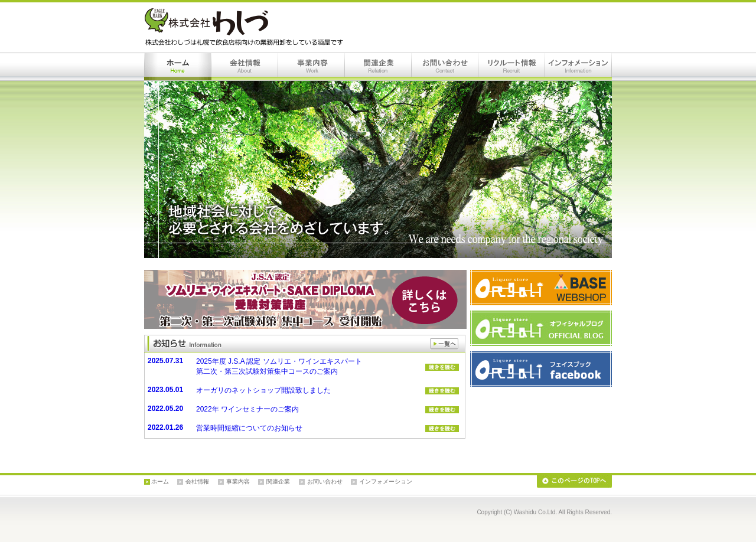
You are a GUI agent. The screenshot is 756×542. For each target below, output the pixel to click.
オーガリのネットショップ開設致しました (263, 390)
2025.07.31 (165, 361)
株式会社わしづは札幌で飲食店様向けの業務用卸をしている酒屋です (246, 27)
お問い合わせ (445, 67)
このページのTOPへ (574, 481)
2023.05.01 (165, 390)
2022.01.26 (165, 427)
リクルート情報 (512, 67)
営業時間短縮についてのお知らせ (249, 428)
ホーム (178, 67)
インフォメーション (579, 67)
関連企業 (378, 67)
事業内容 (312, 67)
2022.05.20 (165, 409)
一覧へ (444, 344)
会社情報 (245, 67)
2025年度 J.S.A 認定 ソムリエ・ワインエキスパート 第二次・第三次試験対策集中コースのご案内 (279, 366)
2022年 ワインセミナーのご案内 (247, 409)
